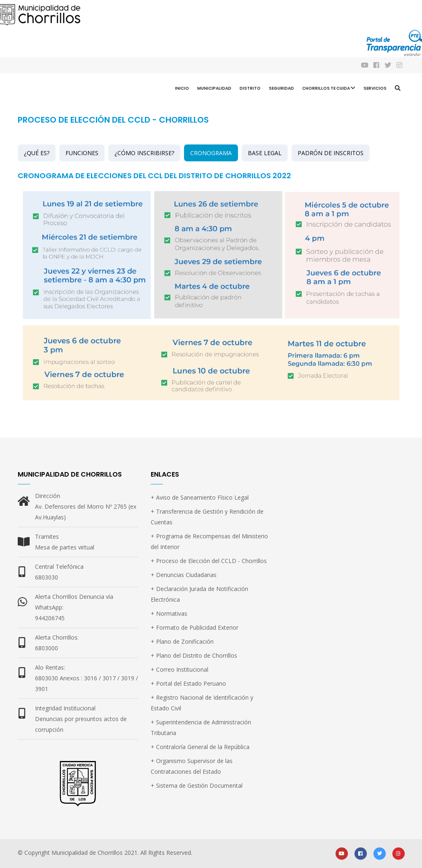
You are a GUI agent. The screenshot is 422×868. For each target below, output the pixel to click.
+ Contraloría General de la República (200, 747)
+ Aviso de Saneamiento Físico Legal (200, 497)
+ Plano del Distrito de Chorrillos (194, 655)
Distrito (250, 88)
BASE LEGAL (265, 153)
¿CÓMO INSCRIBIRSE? (144, 153)
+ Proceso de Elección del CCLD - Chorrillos (209, 561)
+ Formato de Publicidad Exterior (195, 627)
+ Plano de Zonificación (182, 641)
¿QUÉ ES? (37, 153)
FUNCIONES (82, 153)
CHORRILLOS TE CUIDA (329, 89)
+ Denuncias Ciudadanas (184, 575)
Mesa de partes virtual (65, 547)
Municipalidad (214, 88)
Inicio (182, 88)
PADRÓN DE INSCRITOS (331, 153)
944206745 (50, 618)
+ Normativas (169, 613)
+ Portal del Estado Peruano (188, 683)
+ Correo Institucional (180, 669)
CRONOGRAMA (211, 153)
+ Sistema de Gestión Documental (197, 785)
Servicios (375, 88)
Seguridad (281, 88)
